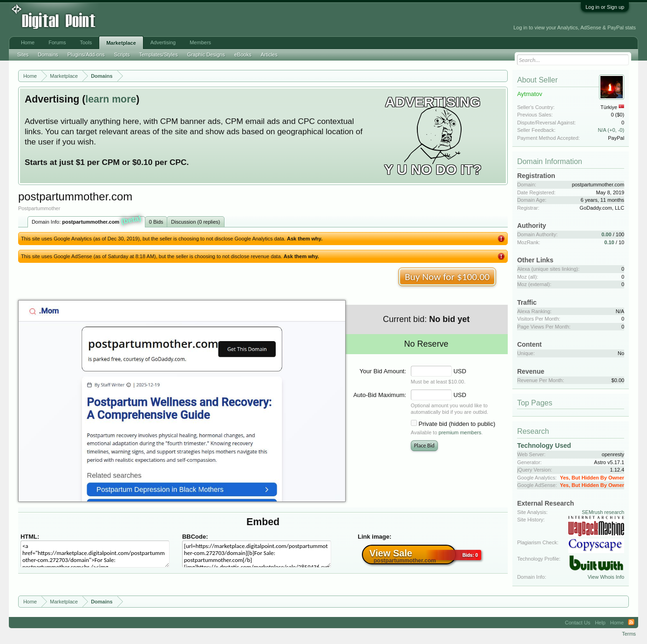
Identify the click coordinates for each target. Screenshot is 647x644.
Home (28, 42)
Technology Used (544, 445)
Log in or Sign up (605, 7)
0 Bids (156, 222)
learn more (111, 99)
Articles (269, 55)
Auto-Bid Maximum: (379, 395)
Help (600, 623)
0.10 (609, 242)
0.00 (606, 234)
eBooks (243, 55)
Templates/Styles (158, 55)
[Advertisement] (211, 20)
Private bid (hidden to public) (457, 424)
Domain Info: (87, 221)
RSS (631, 623)
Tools (86, 42)
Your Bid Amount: (383, 371)
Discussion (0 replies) (195, 222)
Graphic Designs (206, 55)
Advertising (163, 42)
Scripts (122, 55)
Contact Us (578, 623)
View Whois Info (606, 577)
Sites (23, 55)
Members (200, 42)
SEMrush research (603, 512)
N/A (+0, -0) (611, 130)
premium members (460, 432)
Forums (57, 42)
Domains (48, 55)
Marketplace (121, 43)
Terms (629, 634)
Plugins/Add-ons (86, 55)
